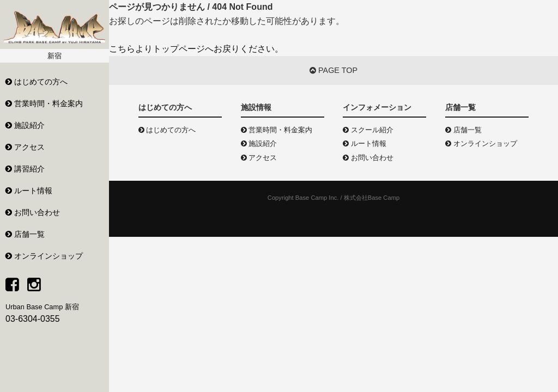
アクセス (259, 158)
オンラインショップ (481, 143)
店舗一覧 (463, 130)
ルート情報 (365, 143)
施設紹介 (259, 143)
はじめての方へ (167, 130)
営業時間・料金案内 (277, 130)
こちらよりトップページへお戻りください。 (196, 49)
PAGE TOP (333, 70)
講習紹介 (25, 169)
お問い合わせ (368, 158)
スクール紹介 (368, 130)
